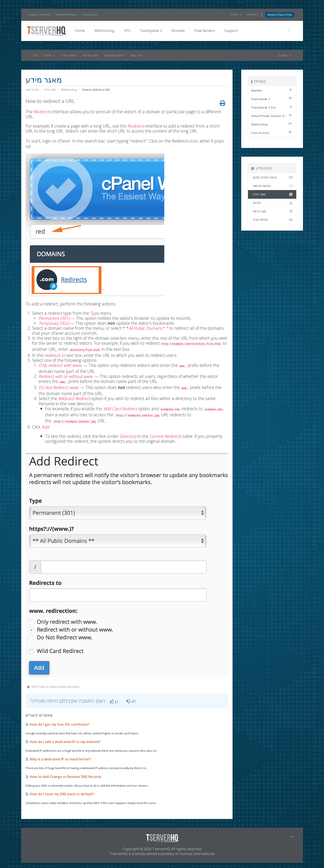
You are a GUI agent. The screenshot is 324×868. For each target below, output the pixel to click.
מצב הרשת (90, 55)
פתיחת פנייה (272, 220)
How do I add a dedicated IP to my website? (63, 738)
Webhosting (104, 31)
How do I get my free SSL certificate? (57, 721)
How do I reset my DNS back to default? (60, 791)
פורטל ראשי (32, 90)
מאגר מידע (69, 55)
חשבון (285, 55)
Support (231, 31)
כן (114, 698)
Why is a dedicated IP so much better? (58, 756)
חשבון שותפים (114, 55)
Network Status (66, 14)
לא (131, 698)
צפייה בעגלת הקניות (280, 15)
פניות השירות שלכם (272, 177)
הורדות (272, 203)
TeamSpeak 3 (151, 31)
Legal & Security (39, 14)
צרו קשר (136, 55)
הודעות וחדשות (272, 186)
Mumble (178, 31)
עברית (236, 14)
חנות (50, 55)
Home (80, 31)
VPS (127, 31)
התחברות (252, 14)
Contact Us (89, 14)
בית (36, 55)
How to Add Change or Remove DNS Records (63, 773)
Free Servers (205, 31)
